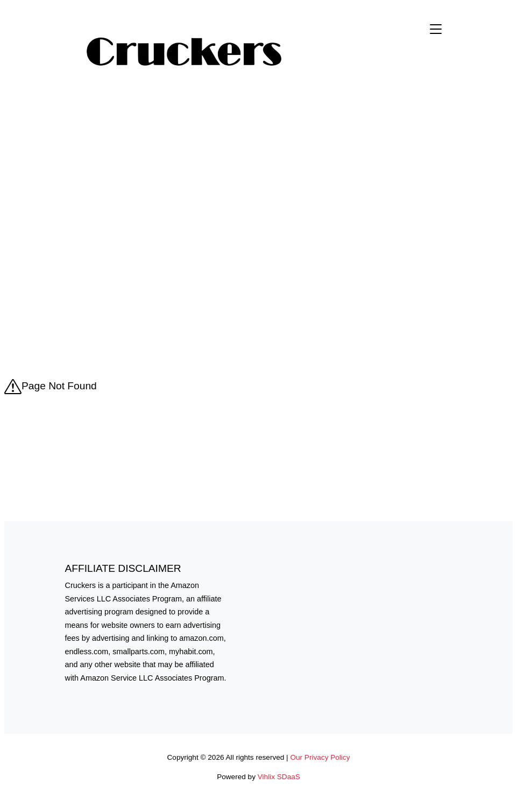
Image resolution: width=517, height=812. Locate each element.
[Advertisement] (259, 177)
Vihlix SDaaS (279, 777)
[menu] (436, 53)
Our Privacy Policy (320, 757)
